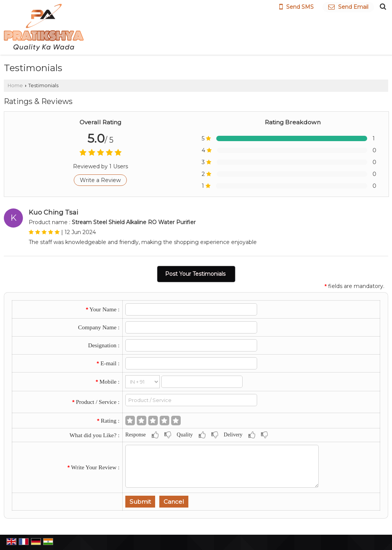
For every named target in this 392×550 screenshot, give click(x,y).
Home (15, 85)
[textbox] (191, 400)
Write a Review (100, 180)
